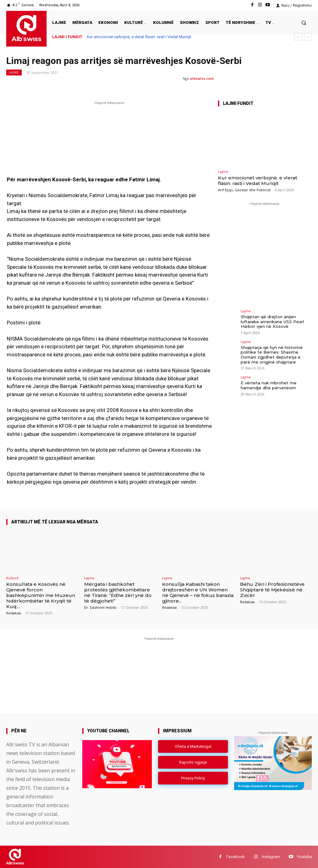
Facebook (236, 857)
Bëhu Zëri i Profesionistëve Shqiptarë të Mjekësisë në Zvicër (272, 590)
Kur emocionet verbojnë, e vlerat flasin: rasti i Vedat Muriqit (139, 37)
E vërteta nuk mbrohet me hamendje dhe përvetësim (269, 385)
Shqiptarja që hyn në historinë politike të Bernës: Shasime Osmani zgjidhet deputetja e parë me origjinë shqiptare (272, 355)
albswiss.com (202, 78)
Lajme (14, 72)
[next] (308, 37)
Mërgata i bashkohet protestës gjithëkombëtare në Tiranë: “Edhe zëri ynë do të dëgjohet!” (118, 592)
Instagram (271, 857)
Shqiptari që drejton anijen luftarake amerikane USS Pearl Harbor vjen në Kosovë (272, 321)
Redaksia (14, 613)
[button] (304, 23)
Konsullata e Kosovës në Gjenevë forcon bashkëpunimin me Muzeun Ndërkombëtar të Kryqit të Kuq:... (41, 595)
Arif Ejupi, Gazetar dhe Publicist (244, 190)
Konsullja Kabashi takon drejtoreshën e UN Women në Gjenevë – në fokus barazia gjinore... (198, 592)
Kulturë (12, 578)
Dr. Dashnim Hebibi (100, 607)
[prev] (298, 37)
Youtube (304, 857)
